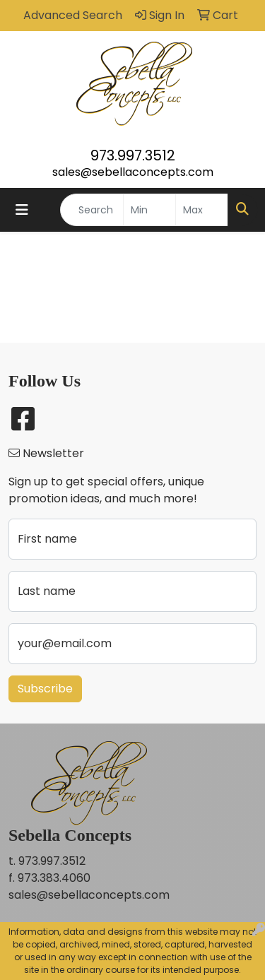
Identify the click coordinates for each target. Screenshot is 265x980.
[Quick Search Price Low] (149, 210)
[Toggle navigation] (22, 210)
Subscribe (45, 689)
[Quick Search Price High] (202, 210)
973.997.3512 (133, 155)
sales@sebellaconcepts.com (133, 172)
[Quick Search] (92, 210)
